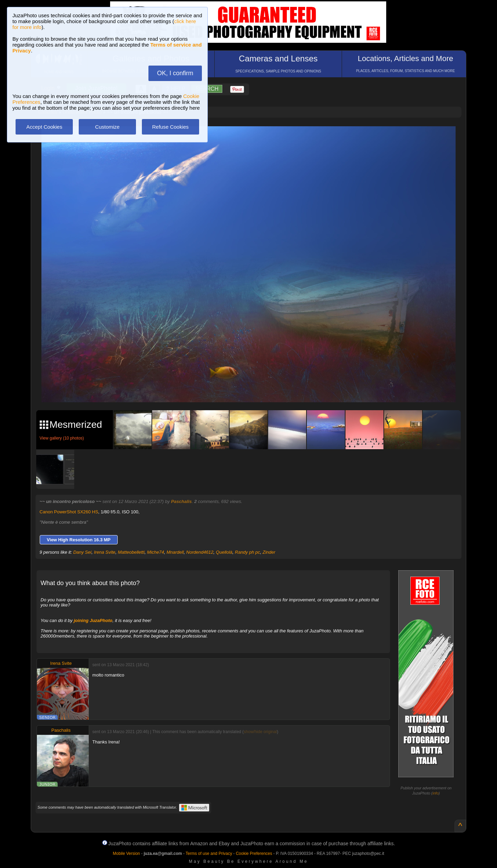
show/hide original (260, 732)
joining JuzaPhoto (93, 620)
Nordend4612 (200, 552)
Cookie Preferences (254, 854)
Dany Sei (82, 552)
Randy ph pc (248, 552)
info (436, 793)
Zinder (269, 552)
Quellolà (224, 552)
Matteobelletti (131, 552)
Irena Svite (105, 552)
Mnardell (175, 552)
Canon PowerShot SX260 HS (69, 512)
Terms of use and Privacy (209, 854)
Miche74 (155, 552)
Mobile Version (126, 854)
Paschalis (181, 501)
